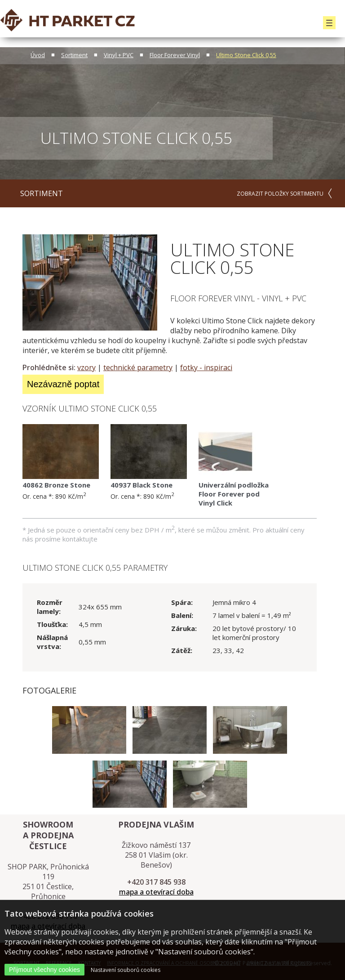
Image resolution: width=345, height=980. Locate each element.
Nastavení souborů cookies (126, 970)
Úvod (38, 55)
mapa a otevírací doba (156, 892)
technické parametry (138, 367)
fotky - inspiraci (206, 367)
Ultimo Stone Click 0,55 (246, 55)
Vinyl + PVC (119, 55)
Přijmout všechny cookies (44, 970)
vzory (86, 367)
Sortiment (74, 55)
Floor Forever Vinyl (175, 55)
